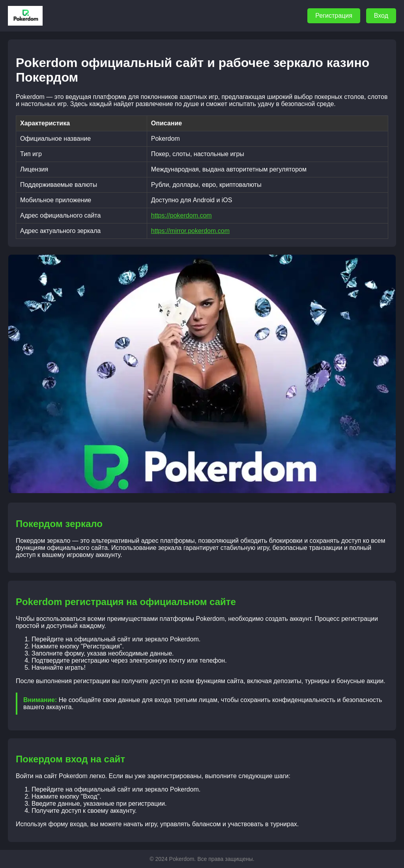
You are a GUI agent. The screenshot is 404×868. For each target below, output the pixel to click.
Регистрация (334, 16)
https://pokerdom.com (181, 215)
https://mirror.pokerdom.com (190, 231)
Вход (381, 16)
